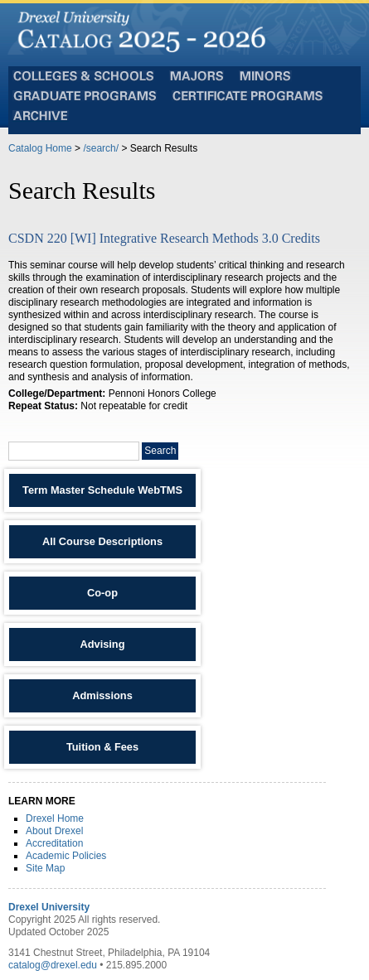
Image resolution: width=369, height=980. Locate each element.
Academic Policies (66, 856)
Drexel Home (55, 818)
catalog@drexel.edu (53, 965)
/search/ (101, 148)
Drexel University (49, 907)
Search (160, 451)
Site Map (45, 868)
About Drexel (54, 831)
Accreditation (54, 843)
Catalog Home (40, 148)
